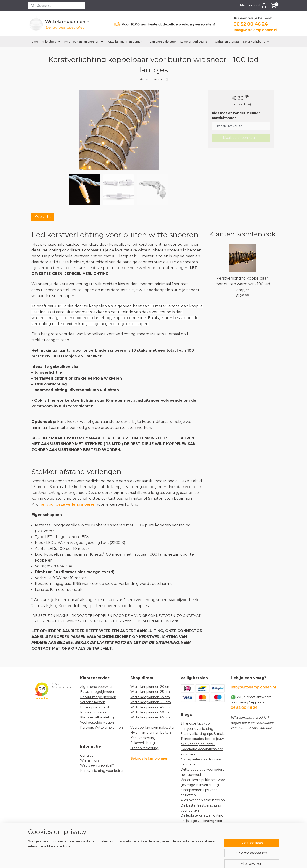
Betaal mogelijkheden (98, 692)
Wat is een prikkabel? (97, 765)
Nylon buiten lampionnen (84, 42)
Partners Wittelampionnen (101, 728)
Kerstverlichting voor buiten (102, 771)
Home (34, 42)
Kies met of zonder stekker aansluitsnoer (236, 115)
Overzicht (43, 217)
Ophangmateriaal (227, 42)
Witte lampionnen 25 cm (150, 692)
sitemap (140, 860)
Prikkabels (51, 42)
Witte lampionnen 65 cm (150, 717)
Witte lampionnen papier (127, 42)
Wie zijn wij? (90, 760)
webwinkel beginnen (165, 860)
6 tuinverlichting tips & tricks (203, 734)
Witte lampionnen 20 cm (150, 687)
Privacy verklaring (94, 712)
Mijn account (253, 5)
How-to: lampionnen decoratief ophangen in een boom (203, 836)
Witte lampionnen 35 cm (150, 697)
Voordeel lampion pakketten (153, 728)
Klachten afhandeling (97, 717)
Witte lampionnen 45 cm (150, 707)
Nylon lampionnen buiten (151, 733)
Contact (87, 755)
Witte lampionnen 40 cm (151, 702)
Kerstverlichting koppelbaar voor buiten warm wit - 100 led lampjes (242, 284)
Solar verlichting (256, 42)
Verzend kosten (93, 702)
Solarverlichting (143, 743)
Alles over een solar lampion (203, 800)
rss (148, 860)
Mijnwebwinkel (205, 860)
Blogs (186, 715)
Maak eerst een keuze (241, 138)
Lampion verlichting (196, 42)
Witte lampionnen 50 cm (150, 712)
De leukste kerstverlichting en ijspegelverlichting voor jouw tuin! (202, 821)
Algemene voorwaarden (99, 687)
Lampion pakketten (163, 42)
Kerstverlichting (143, 738)
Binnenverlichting (144, 748)
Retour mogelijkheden (98, 697)
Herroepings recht (95, 707)
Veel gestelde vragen (97, 723)
